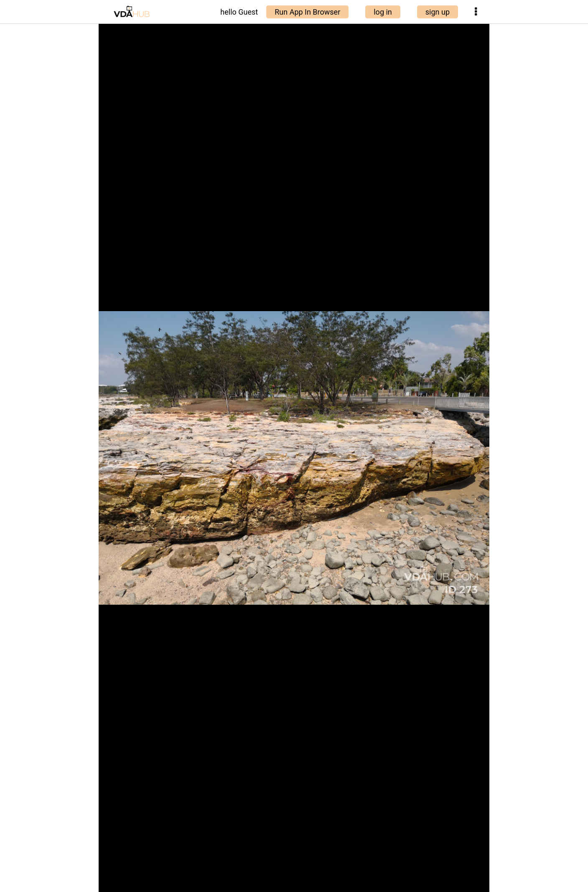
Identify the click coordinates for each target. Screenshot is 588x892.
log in (383, 12)
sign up (438, 12)
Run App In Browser (307, 12)
